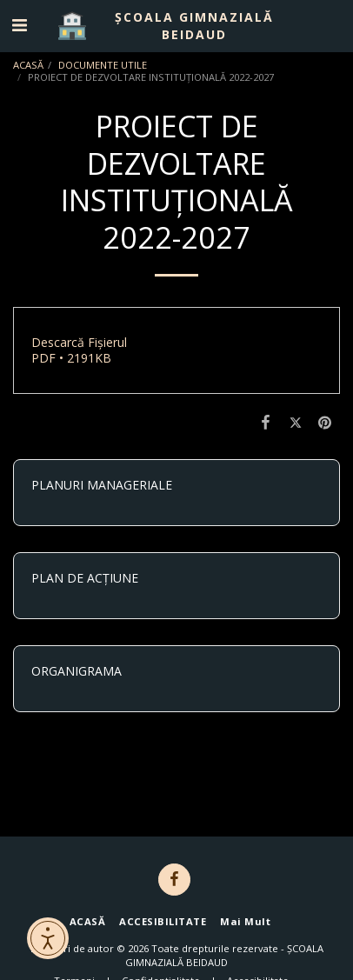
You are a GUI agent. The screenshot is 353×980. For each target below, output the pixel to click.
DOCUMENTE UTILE (103, 65)
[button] (19, 25)
